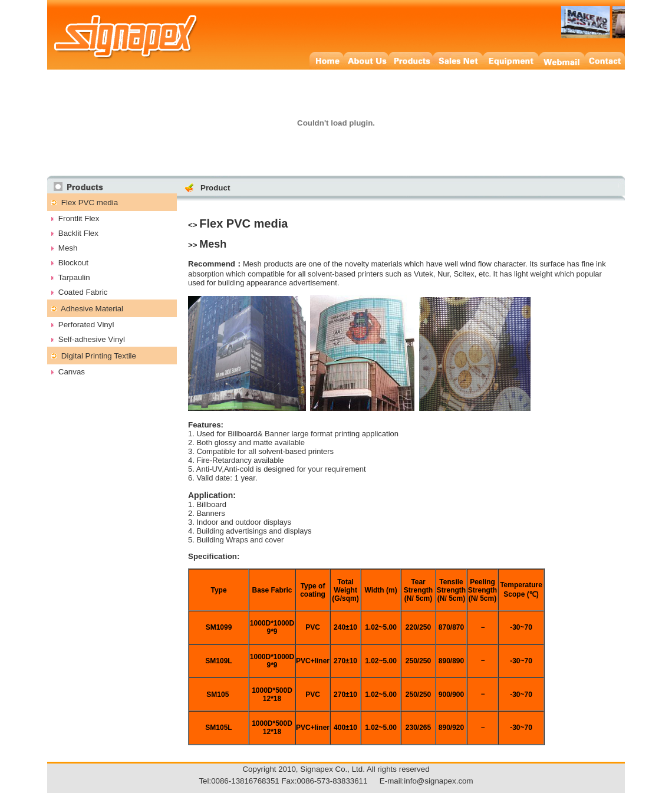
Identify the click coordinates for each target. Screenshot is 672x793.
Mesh (68, 248)
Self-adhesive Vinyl (92, 339)
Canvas (72, 372)
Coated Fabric (83, 292)
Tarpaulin (74, 277)
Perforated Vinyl (86, 325)
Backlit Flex (78, 233)
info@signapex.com (438, 781)
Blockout (73, 263)
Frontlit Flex (79, 218)
